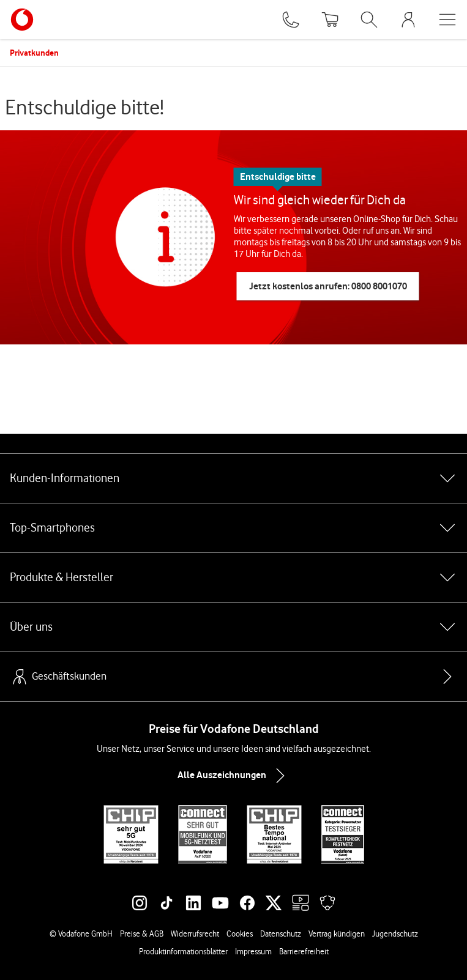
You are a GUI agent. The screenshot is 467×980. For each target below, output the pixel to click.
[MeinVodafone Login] (408, 20)
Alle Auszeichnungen (234, 776)
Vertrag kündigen (337, 934)
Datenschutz (281, 934)
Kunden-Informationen (234, 478)
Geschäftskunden (58, 677)
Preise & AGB (142, 934)
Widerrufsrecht (195, 934)
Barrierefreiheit (304, 951)
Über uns (234, 627)
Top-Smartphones (234, 528)
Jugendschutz (395, 934)
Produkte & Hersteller (234, 577)
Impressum (253, 951)
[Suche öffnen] (369, 20)
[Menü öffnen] (447, 20)
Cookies (240, 934)
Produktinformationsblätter (183, 951)
